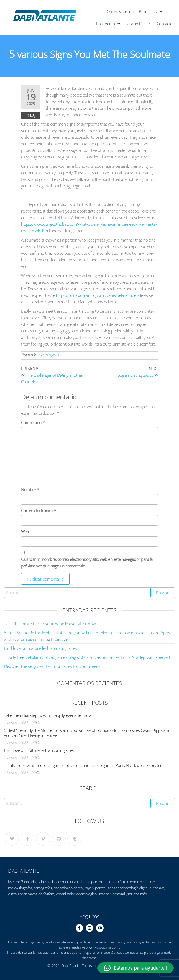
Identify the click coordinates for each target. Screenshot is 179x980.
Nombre (30, 489)
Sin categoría (49, 355)
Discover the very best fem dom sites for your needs (52, 666)
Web (25, 532)
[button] (135, 968)
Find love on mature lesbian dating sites (41, 648)
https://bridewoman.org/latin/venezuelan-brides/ (98, 295)
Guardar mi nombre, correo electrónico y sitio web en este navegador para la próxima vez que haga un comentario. (87, 563)
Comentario (33, 422)
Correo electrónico (38, 511)
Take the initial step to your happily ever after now (50, 624)
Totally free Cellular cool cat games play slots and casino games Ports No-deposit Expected (87, 657)
